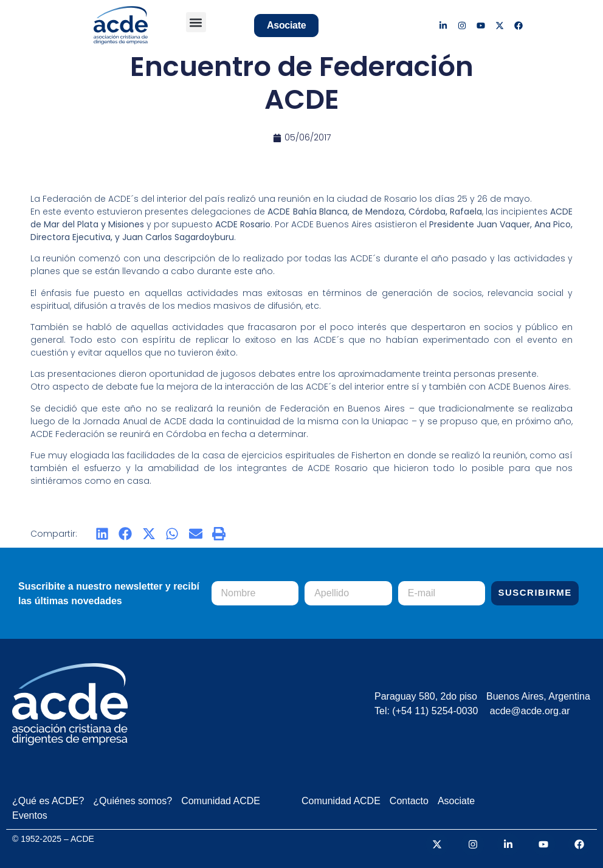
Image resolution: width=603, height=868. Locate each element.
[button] (196, 22)
